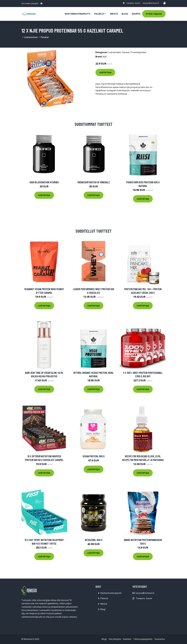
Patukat (45, 37)
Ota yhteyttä (115, 639)
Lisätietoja (105, 72)
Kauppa (136, 14)
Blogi (125, 14)
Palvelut (104, 598)
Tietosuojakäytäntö (143, 639)
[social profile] (41, 4)
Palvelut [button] (99, 14)
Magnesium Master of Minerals (94, 182)
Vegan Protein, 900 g (94, 456)
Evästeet (127, 639)
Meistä (114, 14)
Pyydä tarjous (154, 14)
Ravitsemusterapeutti (78, 14)
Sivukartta (160, 639)
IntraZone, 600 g (94, 540)
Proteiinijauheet (138, 52)
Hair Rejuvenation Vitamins (44, 182)
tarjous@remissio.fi (151, 3)
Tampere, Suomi (133, 3)
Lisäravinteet (31, 37)
